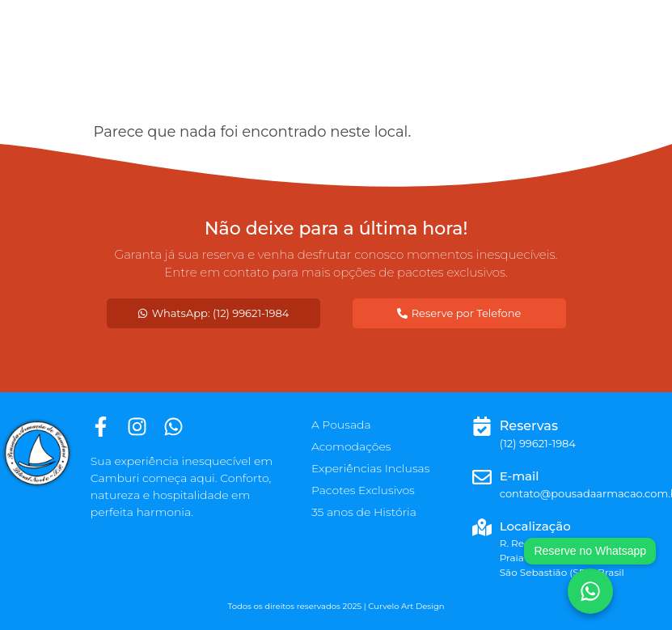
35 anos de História (364, 512)
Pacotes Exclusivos (363, 490)
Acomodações (351, 446)
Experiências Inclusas (371, 468)
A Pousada (341, 425)
